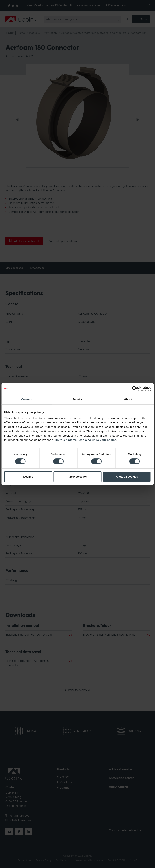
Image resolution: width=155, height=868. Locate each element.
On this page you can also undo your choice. (86, 440)
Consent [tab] (27, 399)
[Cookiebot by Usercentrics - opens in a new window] (135, 389)
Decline (28, 477)
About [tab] (128, 399)
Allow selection (77, 477)
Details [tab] (78, 399)
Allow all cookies (127, 477)
